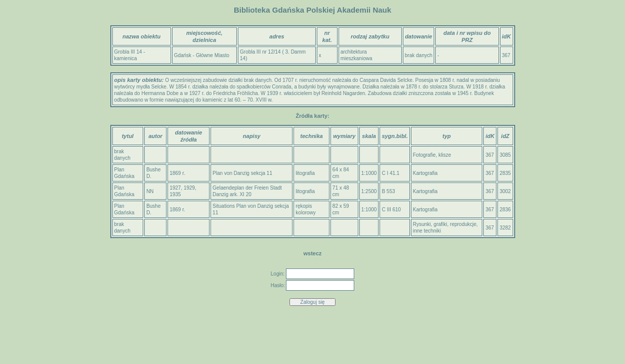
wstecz (312, 253)
